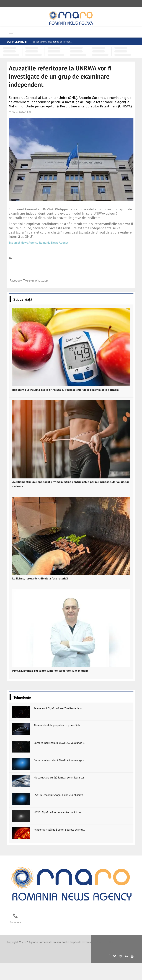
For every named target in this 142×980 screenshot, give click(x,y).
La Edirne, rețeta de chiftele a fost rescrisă (40, 578)
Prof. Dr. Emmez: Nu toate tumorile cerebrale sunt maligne (50, 671)
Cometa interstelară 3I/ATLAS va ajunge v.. (60, 760)
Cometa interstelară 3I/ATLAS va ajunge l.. (59, 743)
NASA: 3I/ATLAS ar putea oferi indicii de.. (58, 812)
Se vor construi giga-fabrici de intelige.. (52, 42)
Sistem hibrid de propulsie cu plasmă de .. (58, 725)
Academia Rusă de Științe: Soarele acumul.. (59, 830)
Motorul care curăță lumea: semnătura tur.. (59, 777)
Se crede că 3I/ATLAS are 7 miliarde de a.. (58, 708)
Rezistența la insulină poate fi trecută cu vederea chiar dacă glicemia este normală (65, 390)
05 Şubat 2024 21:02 (20, 112)
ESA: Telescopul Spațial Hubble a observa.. (59, 795)
